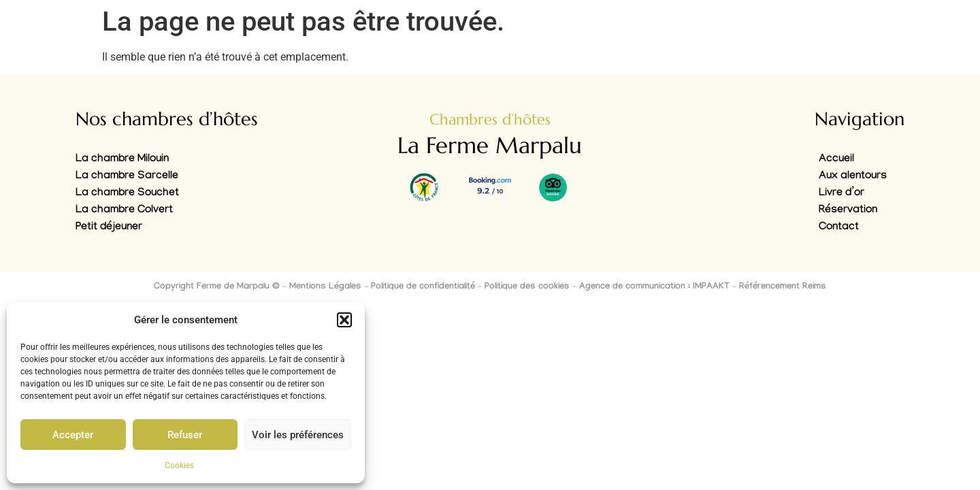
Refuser (185, 435)
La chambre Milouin (122, 160)
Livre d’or (842, 194)
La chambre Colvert (124, 211)
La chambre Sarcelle (127, 177)
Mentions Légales (325, 287)
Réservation (848, 211)
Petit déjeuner (109, 228)
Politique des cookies (527, 287)
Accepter (73, 435)
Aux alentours (853, 177)
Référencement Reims (783, 287)
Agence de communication (632, 287)
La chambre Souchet (127, 194)
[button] (344, 320)
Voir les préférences (298, 435)
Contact (839, 228)
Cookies (179, 465)
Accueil (836, 160)
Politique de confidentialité (423, 287)
